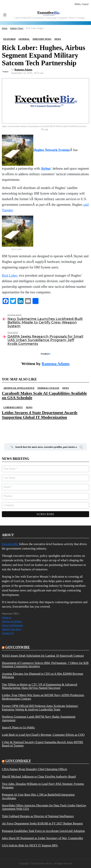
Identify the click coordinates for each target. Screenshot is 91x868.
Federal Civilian (48, 388)
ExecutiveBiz (10, 544)
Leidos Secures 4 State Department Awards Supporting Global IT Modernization (40, 415)
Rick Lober (9, 276)
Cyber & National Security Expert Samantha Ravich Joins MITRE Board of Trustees (43, 744)
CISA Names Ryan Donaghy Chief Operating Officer (34, 769)
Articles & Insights (12, 621)
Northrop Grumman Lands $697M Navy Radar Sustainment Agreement (39, 718)
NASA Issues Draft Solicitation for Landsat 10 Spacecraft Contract (43, 656)
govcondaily (18, 761)
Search (81, 448)
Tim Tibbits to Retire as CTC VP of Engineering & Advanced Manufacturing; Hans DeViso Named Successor (40, 686)
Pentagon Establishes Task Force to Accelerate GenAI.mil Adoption (43, 831)
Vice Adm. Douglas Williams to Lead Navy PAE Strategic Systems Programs (43, 786)
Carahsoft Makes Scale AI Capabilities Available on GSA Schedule (44, 395)
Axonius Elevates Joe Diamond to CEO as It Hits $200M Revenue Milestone (43, 675)
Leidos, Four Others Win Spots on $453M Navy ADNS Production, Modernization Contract (43, 697)
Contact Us (8, 633)
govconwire (18, 647)
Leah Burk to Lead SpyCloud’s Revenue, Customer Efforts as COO (43, 735)
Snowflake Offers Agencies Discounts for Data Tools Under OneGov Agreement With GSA (44, 807)
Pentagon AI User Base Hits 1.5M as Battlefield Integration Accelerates (38, 796)
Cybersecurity (13, 407)
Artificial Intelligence (19, 388)
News (65, 388)
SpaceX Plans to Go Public (18, 728)
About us (7, 618)
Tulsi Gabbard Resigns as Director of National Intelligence (38, 816)
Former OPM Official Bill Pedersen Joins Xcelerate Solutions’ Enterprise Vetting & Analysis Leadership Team (40, 708)
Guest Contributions (12, 625)
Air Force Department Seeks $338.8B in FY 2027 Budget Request (42, 824)
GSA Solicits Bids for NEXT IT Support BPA (30, 845)
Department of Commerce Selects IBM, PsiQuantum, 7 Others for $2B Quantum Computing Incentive (45, 665)
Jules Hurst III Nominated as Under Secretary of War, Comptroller (43, 838)
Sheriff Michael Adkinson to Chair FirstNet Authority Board (39, 777)
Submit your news (11, 629)
